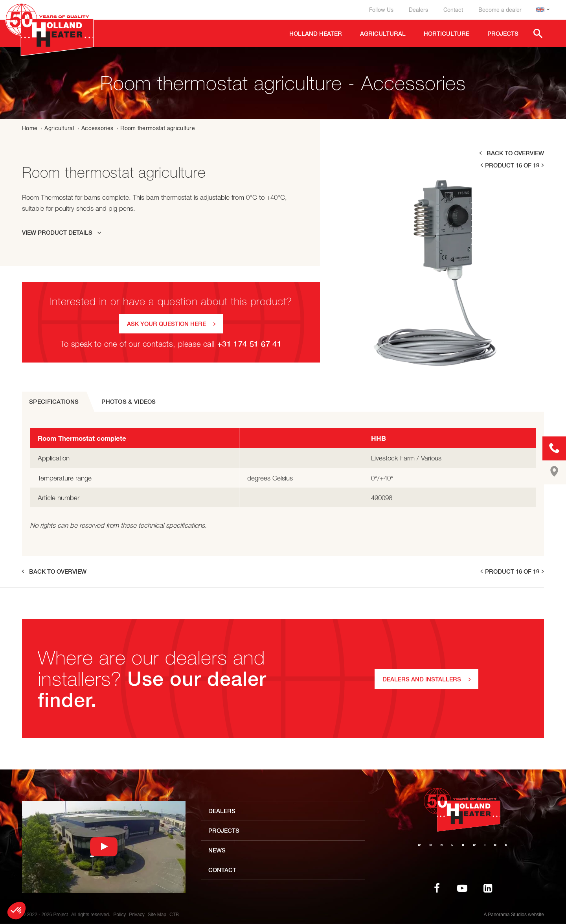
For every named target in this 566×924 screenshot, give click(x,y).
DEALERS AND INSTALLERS (422, 679)
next (543, 165)
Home (30, 128)
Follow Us (381, 10)
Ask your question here (166, 324)
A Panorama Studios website (514, 915)
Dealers (418, 10)
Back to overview (515, 153)
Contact (453, 10)
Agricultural (59, 128)
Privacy (137, 915)
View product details (57, 233)
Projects (224, 831)
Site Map (157, 915)
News (217, 850)
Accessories (97, 128)
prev (481, 165)
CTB (174, 915)
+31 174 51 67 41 (249, 344)
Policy (119, 915)
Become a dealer (500, 10)
